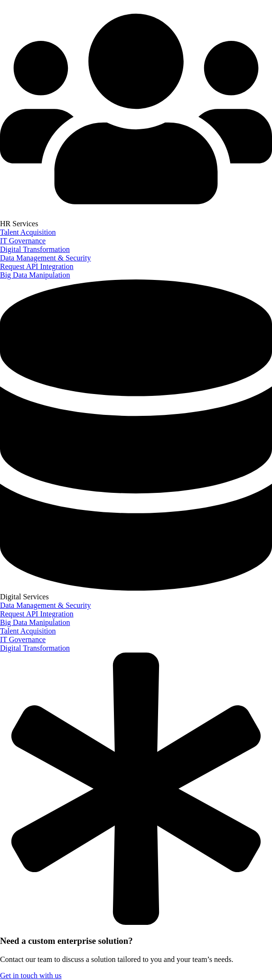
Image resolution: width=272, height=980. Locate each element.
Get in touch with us (31, 975)
